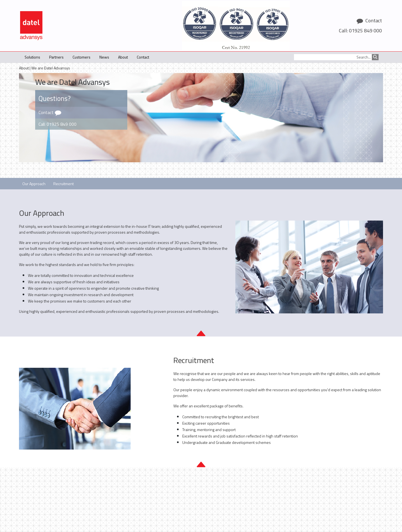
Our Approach (34, 184)
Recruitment (64, 184)
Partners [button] (56, 57)
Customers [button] (82, 57)
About (24, 68)
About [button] (123, 57)
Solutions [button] (32, 57)
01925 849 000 (365, 31)
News (104, 57)
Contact (143, 57)
